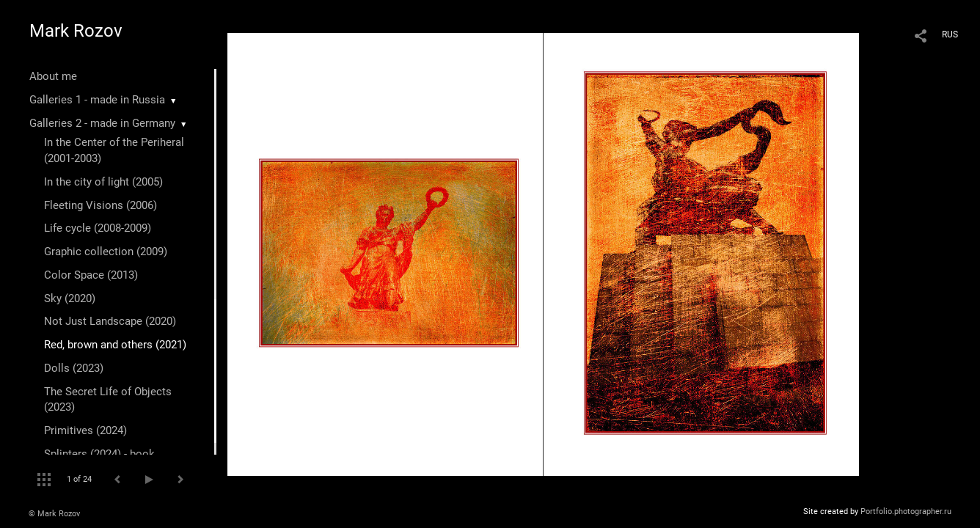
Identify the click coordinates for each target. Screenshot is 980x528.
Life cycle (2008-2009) (98, 228)
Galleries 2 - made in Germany (102, 123)
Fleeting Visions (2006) (100, 205)
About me (53, 76)
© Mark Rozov (54, 514)
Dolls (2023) (74, 368)
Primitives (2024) (85, 430)
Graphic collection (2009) (106, 252)
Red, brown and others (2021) (115, 345)
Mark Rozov (76, 31)
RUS (950, 34)
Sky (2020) (70, 298)
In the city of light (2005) (103, 182)
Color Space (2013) (91, 275)
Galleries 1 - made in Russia (97, 100)
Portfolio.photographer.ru (906, 511)
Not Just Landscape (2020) (110, 321)
